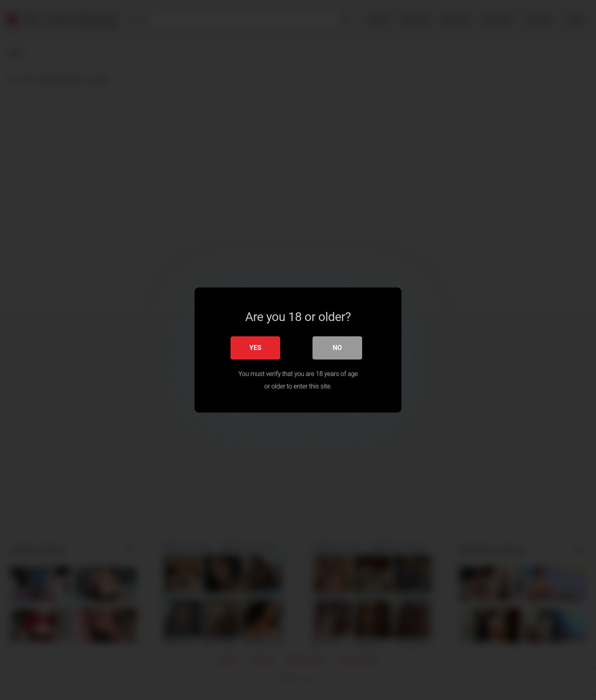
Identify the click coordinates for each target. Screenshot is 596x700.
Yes (256, 348)
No (337, 348)
